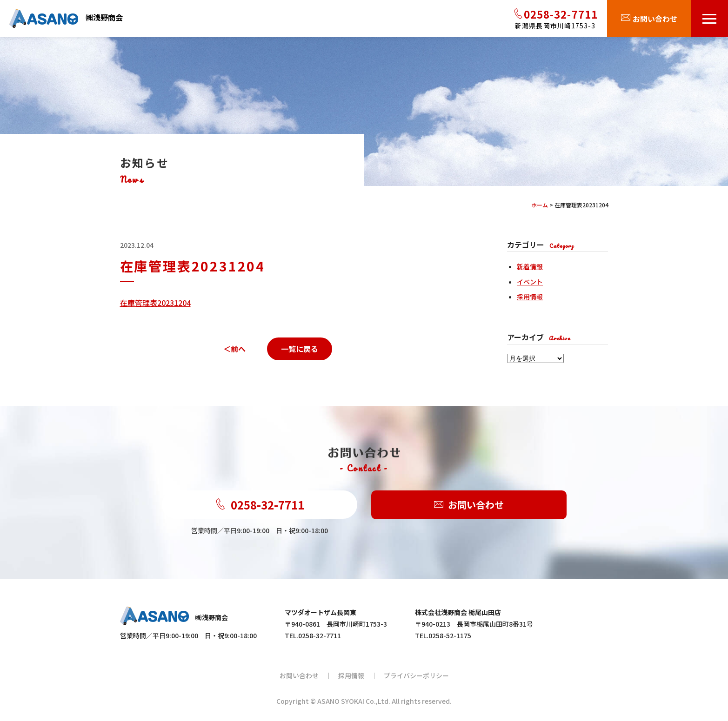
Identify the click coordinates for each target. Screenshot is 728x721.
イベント (530, 282)
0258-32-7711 (260, 505)
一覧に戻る (300, 349)
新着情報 (530, 266)
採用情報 (530, 297)
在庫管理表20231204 (155, 303)
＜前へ (234, 349)
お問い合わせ (469, 505)
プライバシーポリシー (416, 675)
